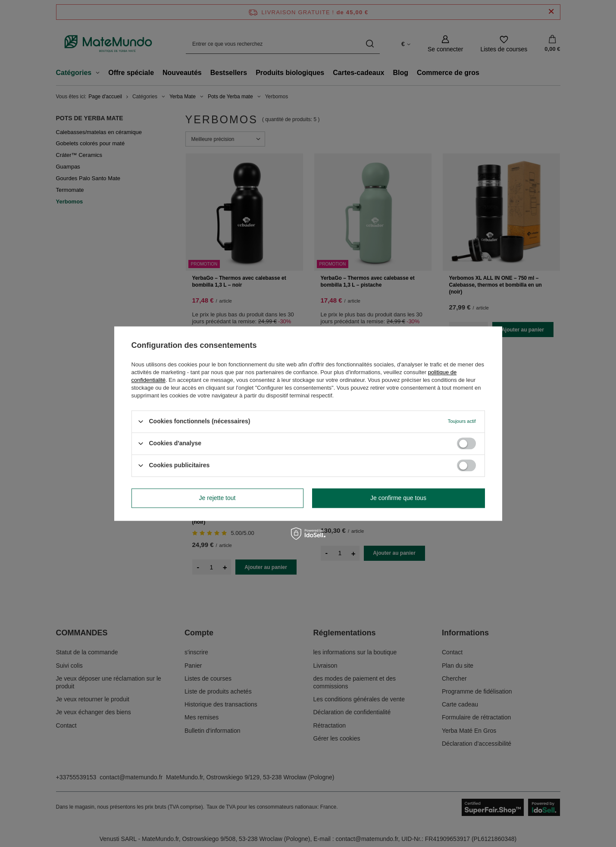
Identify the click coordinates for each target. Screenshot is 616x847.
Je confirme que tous (398, 498)
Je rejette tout (217, 498)
